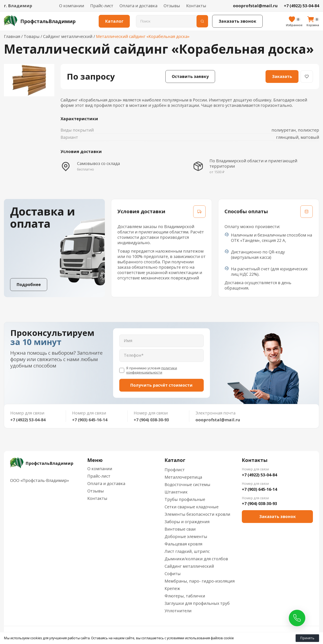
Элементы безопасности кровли (197, 514)
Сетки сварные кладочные (192, 507)
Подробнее (29, 284)
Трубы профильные (185, 500)
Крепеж (172, 589)
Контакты (196, 6)
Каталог (115, 21)
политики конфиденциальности (152, 370)
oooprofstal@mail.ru (218, 420)
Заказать (282, 76)
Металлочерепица (183, 477)
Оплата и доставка (138, 6)
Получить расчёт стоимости (161, 385)
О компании (72, 6)
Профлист (175, 470)
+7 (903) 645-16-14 (90, 420)
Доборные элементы (186, 537)
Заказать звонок (238, 21)
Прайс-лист (102, 6)
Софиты (173, 574)
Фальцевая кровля (183, 544)
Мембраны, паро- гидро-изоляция (200, 581)
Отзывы (172, 6)
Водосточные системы (187, 485)
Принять (308, 638)
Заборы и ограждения (187, 522)
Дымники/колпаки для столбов (196, 559)
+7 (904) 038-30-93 (151, 420)
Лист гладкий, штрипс (187, 552)
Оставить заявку (190, 76)
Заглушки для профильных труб (197, 603)
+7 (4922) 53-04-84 (28, 420)
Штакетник (176, 492)
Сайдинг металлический (189, 566)
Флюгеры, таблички (185, 596)
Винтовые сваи (180, 529)
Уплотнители (178, 611)
